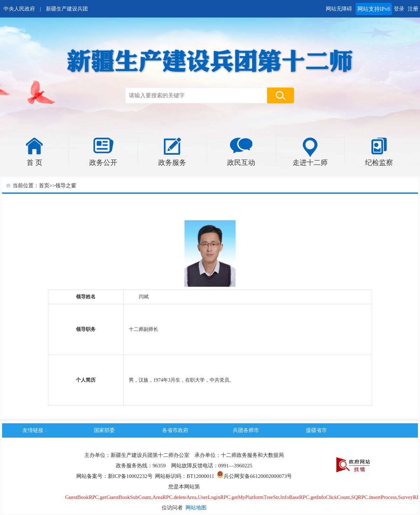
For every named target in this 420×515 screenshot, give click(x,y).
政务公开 (103, 162)
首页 (44, 186)
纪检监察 (379, 162)
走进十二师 (310, 162)
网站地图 (196, 508)
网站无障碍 (339, 9)
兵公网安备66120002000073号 (254, 476)
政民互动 (241, 162)
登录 (399, 9)
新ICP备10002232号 (130, 476)
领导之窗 (66, 186)
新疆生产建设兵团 (67, 9)
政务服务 (172, 162)
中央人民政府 (19, 9)
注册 (413, 9)
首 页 (34, 162)
